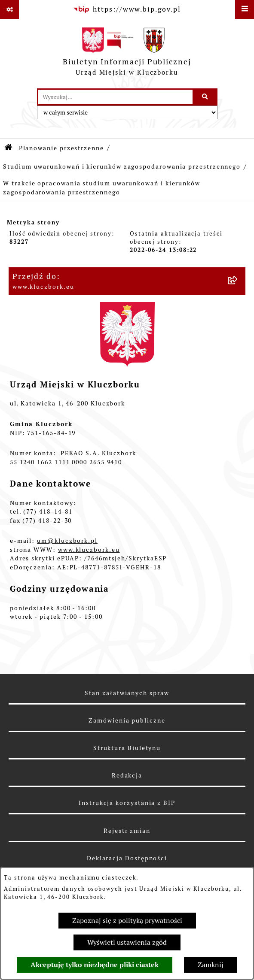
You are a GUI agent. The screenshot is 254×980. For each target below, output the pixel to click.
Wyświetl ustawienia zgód (127, 942)
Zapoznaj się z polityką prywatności (127, 921)
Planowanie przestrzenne (61, 148)
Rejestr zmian (127, 831)
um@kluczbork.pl (67, 541)
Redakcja (127, 775)
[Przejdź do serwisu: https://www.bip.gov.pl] (127, 9)
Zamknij (211, 965)
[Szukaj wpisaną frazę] (206, 97)
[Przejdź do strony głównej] (127, 54)
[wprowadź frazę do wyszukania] (115, 97)
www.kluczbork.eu (89, 550)
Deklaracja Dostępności (127, 858)
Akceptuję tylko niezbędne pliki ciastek (95, 965)
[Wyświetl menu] (245, 9)
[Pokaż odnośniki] (9, 9)
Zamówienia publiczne (127, 720)
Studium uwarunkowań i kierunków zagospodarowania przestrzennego (122, 166)
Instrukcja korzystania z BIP (127, 803)
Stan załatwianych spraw (127, 693)
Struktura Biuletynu (127, 748)
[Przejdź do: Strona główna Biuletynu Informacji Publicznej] (9, 148)
